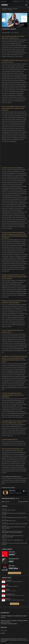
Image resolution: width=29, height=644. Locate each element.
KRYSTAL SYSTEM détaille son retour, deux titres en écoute (14, 518)
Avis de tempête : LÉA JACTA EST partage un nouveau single (14, 524)
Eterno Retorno (12, 567)
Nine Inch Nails (12, 552)
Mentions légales (4, 640)
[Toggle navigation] (26, 5)
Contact (3, 633)
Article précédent (23, 502)
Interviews (15, 9)
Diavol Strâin (12, 566)
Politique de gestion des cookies (16, 640)
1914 (7, 585)
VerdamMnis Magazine (7, 9)
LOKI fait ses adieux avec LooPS (9, 510)
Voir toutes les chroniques (14, 573)
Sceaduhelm (12, 560)
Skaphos (8, 589)
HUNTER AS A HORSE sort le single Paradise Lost (12, 540)
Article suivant (6, 502)
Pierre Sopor (7, 33)
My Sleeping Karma (10, 594)
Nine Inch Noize (12, 553)
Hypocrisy (8, 599)
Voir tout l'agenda (14, 604)
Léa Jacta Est (9, 580)
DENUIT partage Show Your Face (9, 521)
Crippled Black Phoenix (14, 559)
